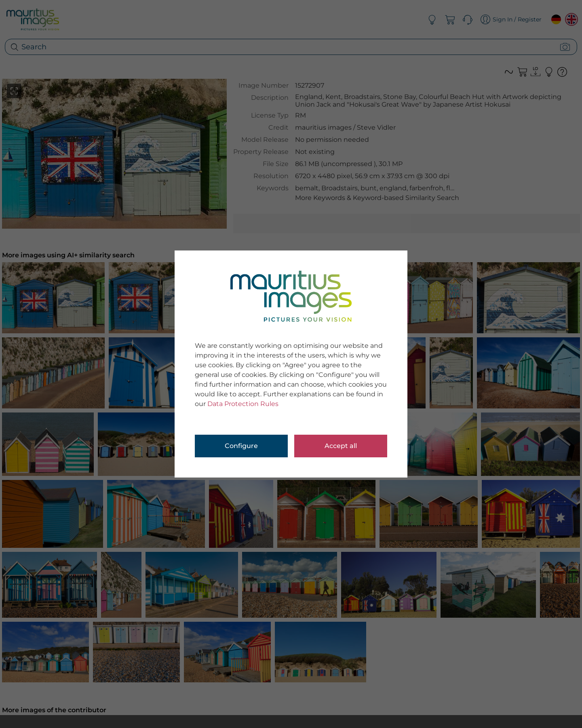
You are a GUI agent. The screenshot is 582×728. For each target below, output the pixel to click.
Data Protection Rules (243, 404)
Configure (241, 446)
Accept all (341, 446)
